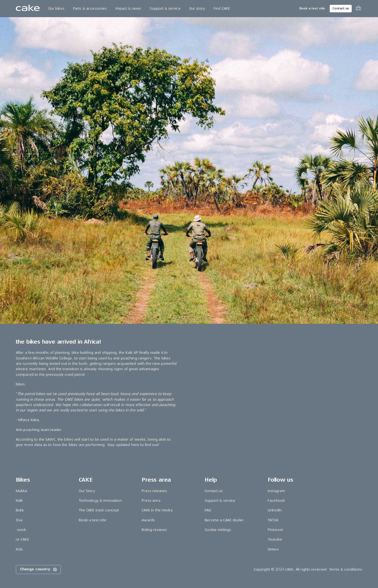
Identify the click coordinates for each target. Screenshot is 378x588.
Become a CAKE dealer (224, 520)
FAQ (208, 510)
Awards (148, 520)
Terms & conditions (346, 569)
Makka (22, 491)
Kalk (19, 500)
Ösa (19, 520)
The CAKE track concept (99, 510)
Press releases (154, 491)
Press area (151, 500)
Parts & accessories (90, 8)
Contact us (341, 8)
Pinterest (275, 530)
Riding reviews (154, 530)
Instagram (276, 491)
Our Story (87, 491)
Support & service (165, 8)
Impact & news (129, 8)
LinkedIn (275, 510)
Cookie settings (218, 530)
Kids (19, 549)
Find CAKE (222, 8)
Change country (39, 570)
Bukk (20, 510)
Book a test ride (312, 8)
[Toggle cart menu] (358, 9)
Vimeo (273, 549)
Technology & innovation (100, 500)
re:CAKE (22, 539)
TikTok (273, 520)
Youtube (275, 539)
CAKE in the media (157, 510)
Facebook (276, 500)
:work (21, 530)
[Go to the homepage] (28, 9)
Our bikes (56, 8)
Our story (197, 8)
